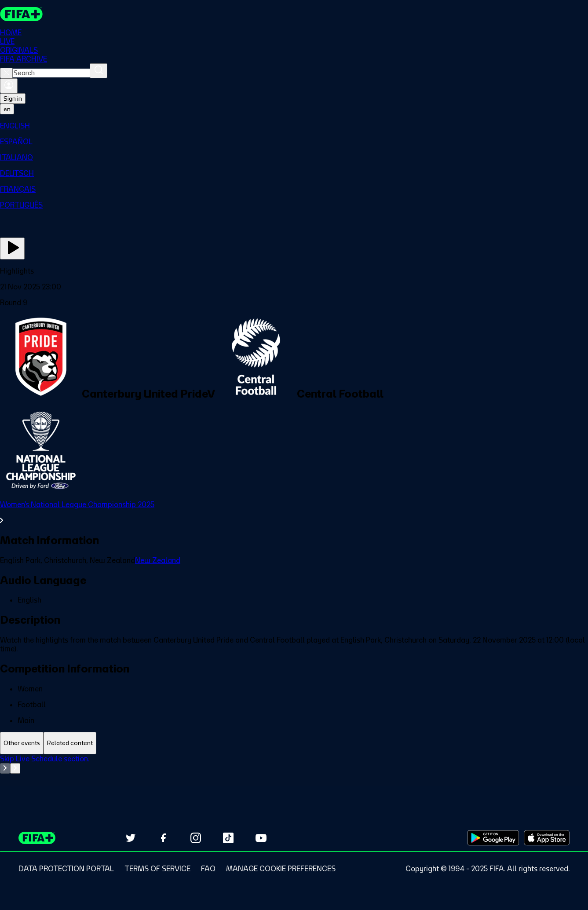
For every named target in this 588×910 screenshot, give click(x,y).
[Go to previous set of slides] (5, 768)
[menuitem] (294, 126)
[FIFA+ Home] (21, 14)
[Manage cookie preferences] (281, 869)
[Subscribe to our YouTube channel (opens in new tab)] (261, 838)
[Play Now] (12, 249)
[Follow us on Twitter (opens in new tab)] (131, 838)
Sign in (13, 99)
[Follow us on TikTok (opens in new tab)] (228, 838)
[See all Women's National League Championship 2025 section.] (294, 512)
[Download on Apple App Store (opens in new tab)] (547, 838)
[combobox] (51, 73)
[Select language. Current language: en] (7, 109)
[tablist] (294, 743)
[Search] (99, 71)
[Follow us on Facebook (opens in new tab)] (163, 838)
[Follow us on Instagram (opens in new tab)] (196, 838)
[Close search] (6, 73)
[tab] (22, 743)
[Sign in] (9, 86)
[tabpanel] (294, 776)
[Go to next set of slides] (15, 768)
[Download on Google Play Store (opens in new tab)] (493, 838)
